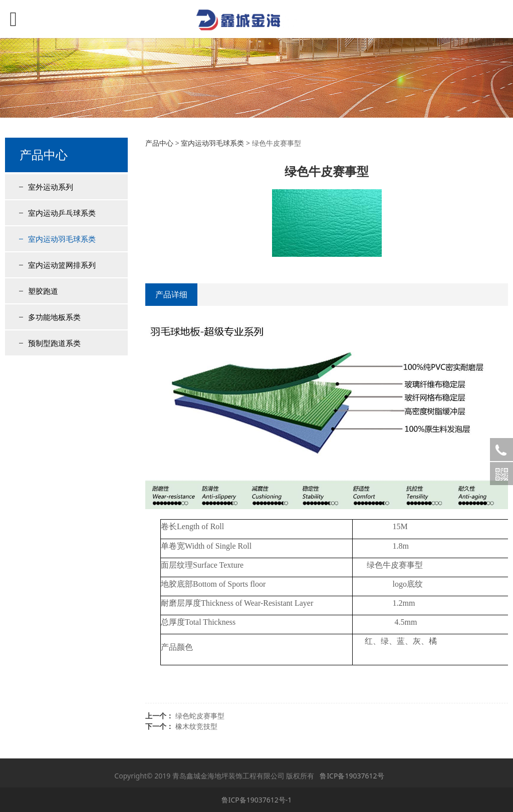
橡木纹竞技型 (196, 726)
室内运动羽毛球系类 (62, 239)
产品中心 (159, 143)
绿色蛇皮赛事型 (200, 716)
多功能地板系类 (54, 317)
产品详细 (171, 294)
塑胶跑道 (43, 291)
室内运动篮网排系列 (62, 265)
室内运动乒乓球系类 (62, 213)
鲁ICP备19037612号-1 (257, 800)
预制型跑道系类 (54, 343)
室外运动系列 (51, 187)
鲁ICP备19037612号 (352, 776)
